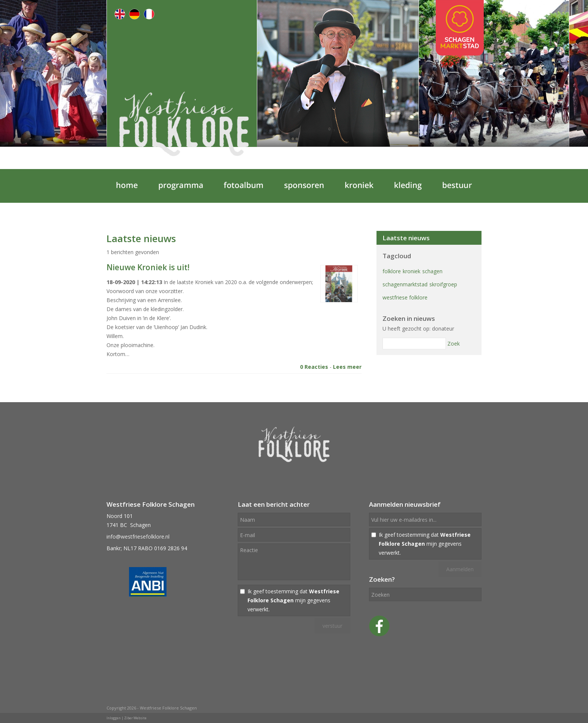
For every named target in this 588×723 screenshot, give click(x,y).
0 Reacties (314, 367)
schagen (432, 271)
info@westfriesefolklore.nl (138, 537)
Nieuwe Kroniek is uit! (148, 267)
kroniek (412, 271)
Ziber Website (135, 718)
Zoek (454, 344)
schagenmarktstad (405, 284)
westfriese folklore (405, 297)
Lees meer (347, 367)
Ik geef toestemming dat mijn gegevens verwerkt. (293, 600)
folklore (392, 271)
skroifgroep (443, 284)
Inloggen (114, 718)
